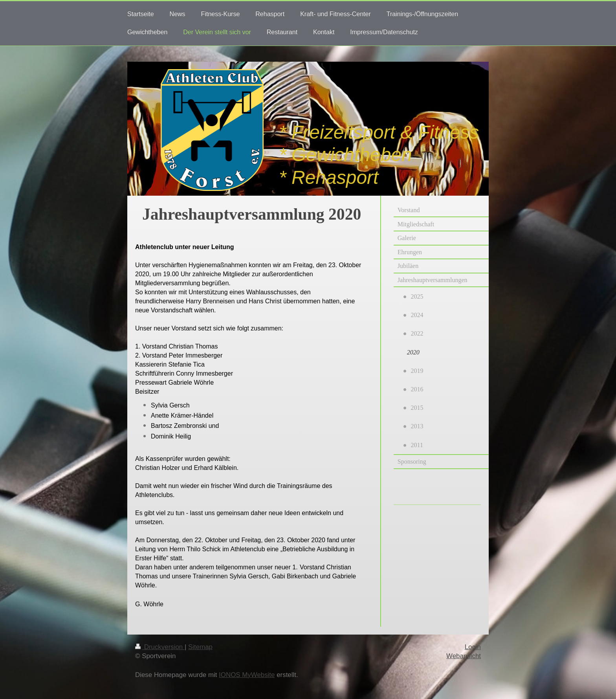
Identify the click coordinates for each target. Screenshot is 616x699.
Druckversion (160, 647)
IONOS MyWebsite (247, 675)
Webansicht (464, 656)
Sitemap (200, 647)
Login (473, 647)
